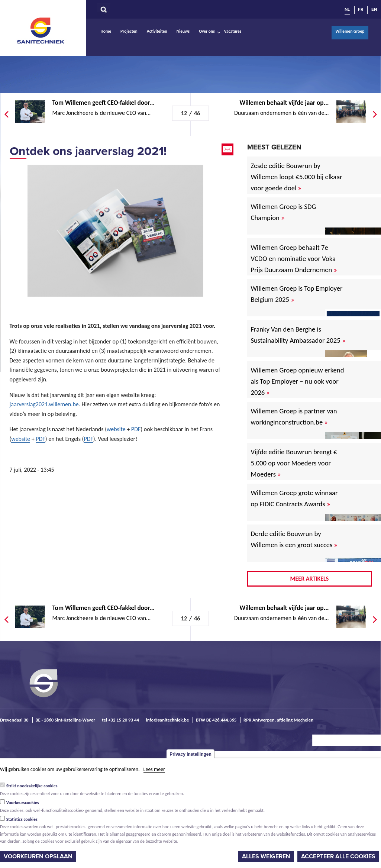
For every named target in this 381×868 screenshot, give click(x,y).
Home (106, 31)
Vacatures (233, 31)
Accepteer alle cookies (338, 856)
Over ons (207, 31)
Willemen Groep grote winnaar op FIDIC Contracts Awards (294, 498)
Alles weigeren (266, 856)
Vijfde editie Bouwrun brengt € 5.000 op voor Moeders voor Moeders (294, 463)
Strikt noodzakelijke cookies (32, 786)
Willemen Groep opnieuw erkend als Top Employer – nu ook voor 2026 (298, 381)
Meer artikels (310, 579)
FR (361, 9)
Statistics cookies (22, 819)
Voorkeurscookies (23, 803)
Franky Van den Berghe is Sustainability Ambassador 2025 (298, 335)
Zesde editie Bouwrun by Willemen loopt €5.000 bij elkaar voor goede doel (297, 177)
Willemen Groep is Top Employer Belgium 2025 (297, 294)
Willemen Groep (350, 31)
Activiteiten (157, 31)
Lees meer (154, 769)
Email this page (228, 149)
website (116, 429)
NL (347, 9)
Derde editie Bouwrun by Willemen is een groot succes (294, 539)
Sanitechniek (41, 30)
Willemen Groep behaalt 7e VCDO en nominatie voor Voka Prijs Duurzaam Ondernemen (294, 259)
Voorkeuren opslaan (38, 856)
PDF (136, 429)
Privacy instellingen (190, 754)
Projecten (129, 31)
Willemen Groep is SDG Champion (284, 212)
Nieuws (183, 31)
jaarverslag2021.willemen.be (44, 404)
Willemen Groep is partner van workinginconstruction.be (294, 417)
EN (374, 9)
